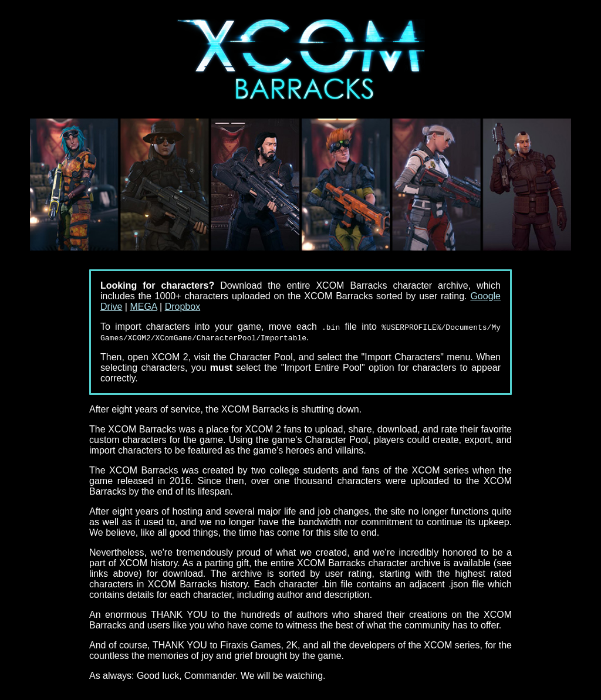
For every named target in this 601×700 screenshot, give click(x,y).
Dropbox (183, 307)
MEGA (143, 307)
